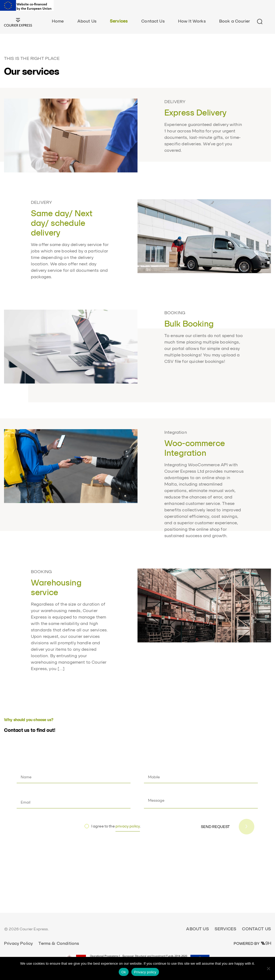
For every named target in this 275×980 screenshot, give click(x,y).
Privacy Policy (18, 943)
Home (58, 21)
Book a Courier (234, 21)
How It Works (192, 21)
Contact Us (153, 21)
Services (119, 21)
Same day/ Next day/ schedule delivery (62, 223)
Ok (124, 972)
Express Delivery (196, 113)
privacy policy (128, 826)
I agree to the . (116, 828)
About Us (87, 21)
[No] (268, 968)
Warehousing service (56, 587)
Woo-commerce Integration (195, 448)
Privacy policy (145, 972)
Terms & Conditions (59, 943)
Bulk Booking (189, 324)
